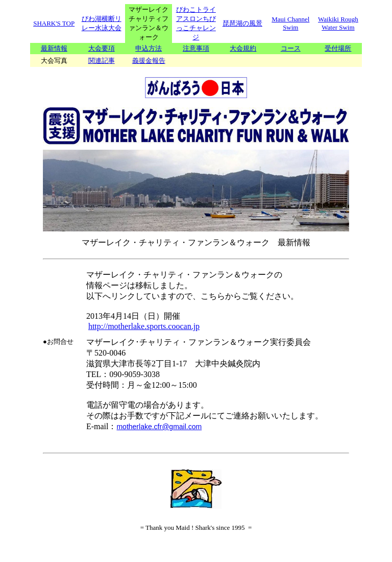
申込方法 (149, 48)
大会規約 (243, 48)
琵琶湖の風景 (242, 23)
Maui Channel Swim (290, 23)
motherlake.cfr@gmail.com (159, 427)
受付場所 (338, 48)
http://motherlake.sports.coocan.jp (144, 326)
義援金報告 (149, 61)
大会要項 (102, 48)
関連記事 (102, 61)
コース (291, 48)
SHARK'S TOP (54, 23)
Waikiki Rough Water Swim (338, 23)
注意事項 (196, 48)
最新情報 (54, 48)
